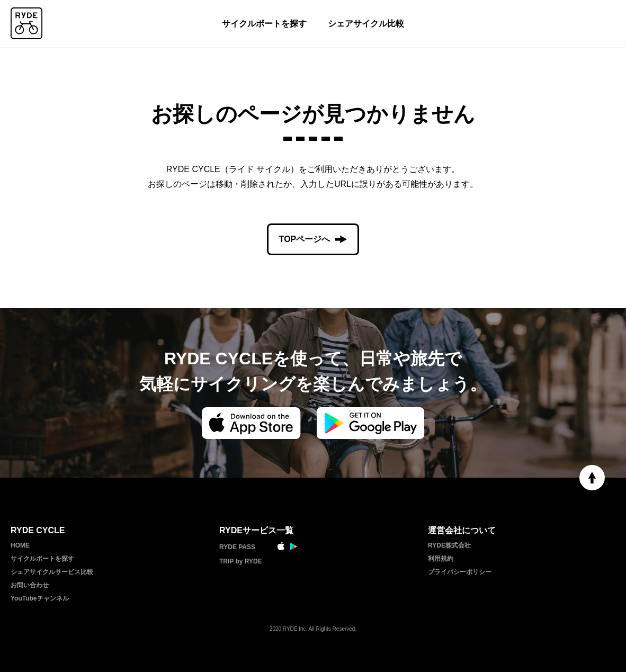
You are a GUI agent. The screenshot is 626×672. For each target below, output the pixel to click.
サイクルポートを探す (264, 24)
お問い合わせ (30, 585)
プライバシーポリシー (460, 572)
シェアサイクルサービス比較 (52, 572)
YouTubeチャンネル (40, 598)
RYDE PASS (237, 547)
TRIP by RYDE (241, 561)
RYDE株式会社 (449, 545)
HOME (20, 545)
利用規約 (441, 559)
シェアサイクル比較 (366, 24)
